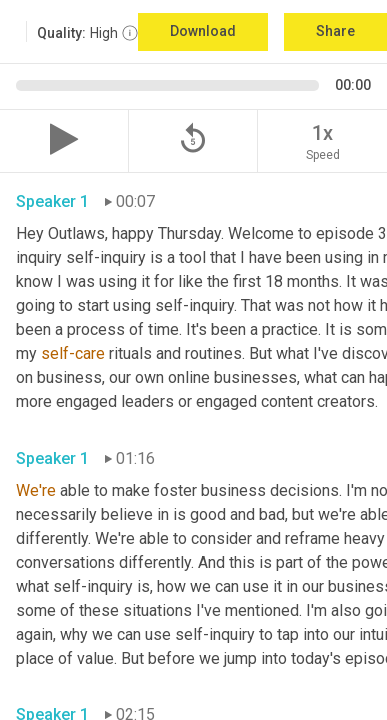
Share (335, 31)
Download (203, 31)
